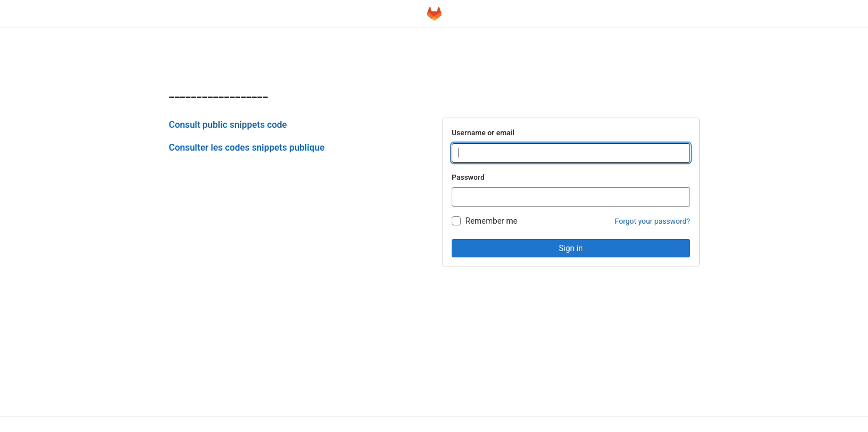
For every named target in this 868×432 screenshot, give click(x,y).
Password (468, 177)
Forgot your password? (652, 221)
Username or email (483, 133)
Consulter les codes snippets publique (247, 148)
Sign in (571, 248)
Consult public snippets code (228, 125)
